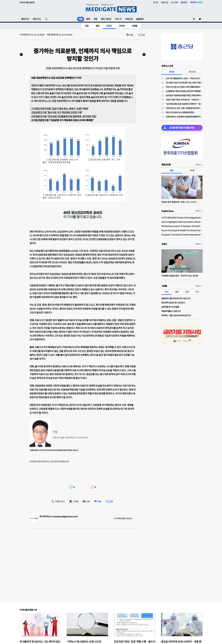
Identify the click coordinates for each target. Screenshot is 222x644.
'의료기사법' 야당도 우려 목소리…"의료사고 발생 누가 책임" (184, 100)
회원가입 (165, 2)
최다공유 (192, 72)
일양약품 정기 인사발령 (170, 307)
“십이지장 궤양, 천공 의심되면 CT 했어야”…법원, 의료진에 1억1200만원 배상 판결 (184, 104)
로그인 (156, 2)
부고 (197, 292)
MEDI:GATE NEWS (111, 8)
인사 (167, 292)
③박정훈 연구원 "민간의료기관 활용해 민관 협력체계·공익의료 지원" (64, 116)
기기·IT (118, 19)
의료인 (109, 26)
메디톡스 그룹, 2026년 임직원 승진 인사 (176, 315)
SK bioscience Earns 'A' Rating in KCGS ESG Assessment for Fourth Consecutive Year (182, 226)
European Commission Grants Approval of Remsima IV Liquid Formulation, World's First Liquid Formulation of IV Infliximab (182, 235)
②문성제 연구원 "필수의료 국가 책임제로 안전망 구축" (57, 112)
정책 (88, 19)
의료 (81, 19)
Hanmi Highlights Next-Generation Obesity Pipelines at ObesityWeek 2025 (182, 222)
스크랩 (75, 501)
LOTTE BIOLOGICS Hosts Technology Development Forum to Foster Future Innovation (182, 218)
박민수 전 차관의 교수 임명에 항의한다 (180, 112)
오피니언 (129, 19)
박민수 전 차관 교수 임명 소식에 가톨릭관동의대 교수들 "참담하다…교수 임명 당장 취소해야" (184, 87)
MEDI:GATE (197, 2)
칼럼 (172, 170)
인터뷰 (122, 26)
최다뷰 (172, 72)
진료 (87, 26)
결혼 (177, 292)
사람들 (134, 26)
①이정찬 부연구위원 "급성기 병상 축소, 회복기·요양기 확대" (60, 108)
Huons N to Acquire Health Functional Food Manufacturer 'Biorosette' (182, 230)
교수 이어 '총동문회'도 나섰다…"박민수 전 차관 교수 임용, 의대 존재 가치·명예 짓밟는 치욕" (184, 78)
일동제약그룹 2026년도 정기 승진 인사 (176, 298)
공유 (143, 35)
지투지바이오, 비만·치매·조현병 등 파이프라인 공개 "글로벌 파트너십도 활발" (184, 108)
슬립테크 (140, 19)
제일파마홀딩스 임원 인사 (171, 311)
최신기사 (37, 19)
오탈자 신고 (60, 501)
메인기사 (25, 19)
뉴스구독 (174, 2)
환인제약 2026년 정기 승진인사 (173, 303)
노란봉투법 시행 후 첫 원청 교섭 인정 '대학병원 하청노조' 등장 (184, 91)
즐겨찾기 (184, 2)
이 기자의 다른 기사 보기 (123, 518)
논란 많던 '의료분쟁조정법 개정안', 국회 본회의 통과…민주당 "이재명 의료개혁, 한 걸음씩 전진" (184, 95)
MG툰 (192, 170)
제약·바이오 (106, 19)
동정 (187, 292)
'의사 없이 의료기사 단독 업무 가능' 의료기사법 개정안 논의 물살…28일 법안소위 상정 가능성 (184, 83)
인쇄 (88, 501)
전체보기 (198, 165)
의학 (95, 19)
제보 (131, 35)
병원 (97, 26)
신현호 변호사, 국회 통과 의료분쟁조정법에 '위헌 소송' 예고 (184, 117)
